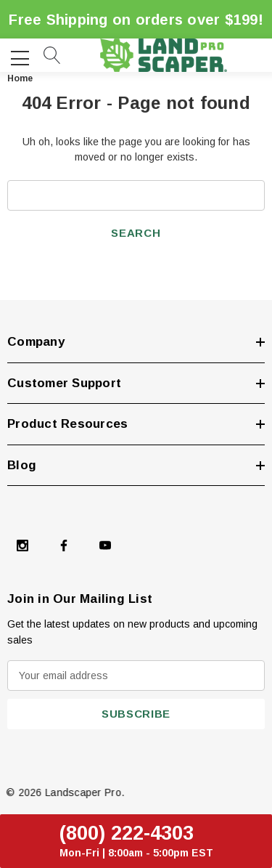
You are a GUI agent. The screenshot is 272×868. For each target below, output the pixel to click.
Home (20, 78)
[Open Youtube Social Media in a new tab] (105, 547)
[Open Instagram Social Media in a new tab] (22, 547)
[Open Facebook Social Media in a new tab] (64, 547)
